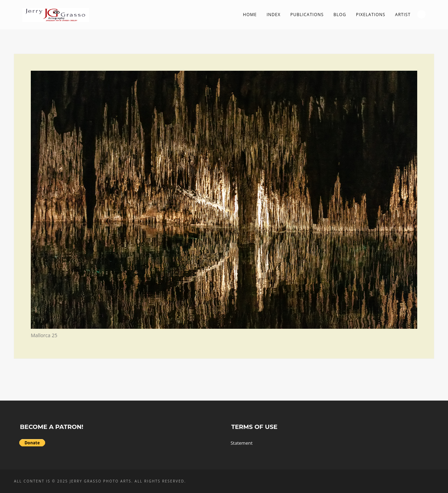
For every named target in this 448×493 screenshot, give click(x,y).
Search (421, 14)
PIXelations (371, 15)
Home (250, 15)
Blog (340, 15)
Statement (242, 443)
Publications (307, 15)
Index (274, 15)
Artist (403, 15)
